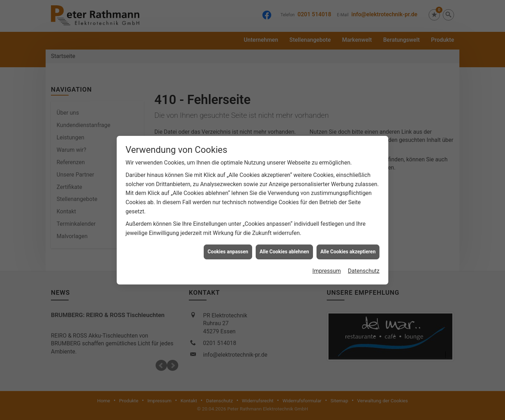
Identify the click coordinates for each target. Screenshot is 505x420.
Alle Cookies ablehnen (284, 248)
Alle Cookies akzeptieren (348, 248)
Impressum (327, 268)
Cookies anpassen (228, 248)
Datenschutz (364, 268)
